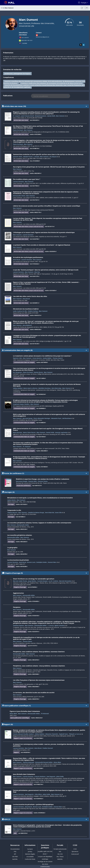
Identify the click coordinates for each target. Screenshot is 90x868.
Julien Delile (60, 777)
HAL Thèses (60, 857)
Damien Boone (38, 372)
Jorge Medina (32, 581)
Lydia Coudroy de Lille (20, 311)
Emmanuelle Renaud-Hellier (44, 762)
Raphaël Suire (64, 734)
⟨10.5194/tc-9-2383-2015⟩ (43, 158)
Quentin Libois (18, 157)
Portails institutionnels (60, 849)
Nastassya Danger (22, 481)
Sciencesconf (75, 854)
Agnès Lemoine (59, 625)
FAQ (15, 851)
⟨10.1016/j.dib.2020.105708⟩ (35, 118)
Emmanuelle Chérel (19, 196)
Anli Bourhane (67, 418)
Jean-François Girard (28, 116)
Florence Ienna (43, 481)
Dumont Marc (33, 481)
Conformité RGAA (30, 859)
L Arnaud (36, 157)
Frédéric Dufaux (33, 311)
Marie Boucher (18, 432)
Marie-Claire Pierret (29, 432)
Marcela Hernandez (65, 581)
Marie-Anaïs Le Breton (30, 388)
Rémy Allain (13, 714)
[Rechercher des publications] (69, 96)
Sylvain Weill (51, 116)
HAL (60, 851)
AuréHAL (15, 859)
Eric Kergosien (17, 372)
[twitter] (81, 45)
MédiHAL (60, 859)
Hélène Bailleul (18, 388)
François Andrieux (40, 777)
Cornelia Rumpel (42, 581)
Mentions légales (30, 854)
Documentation (15, 849)
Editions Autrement (13, 502)
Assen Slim (58, 513)
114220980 (24, 43)
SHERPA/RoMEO (45, 867)
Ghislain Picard (28, 157)
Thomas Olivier (27, 641)
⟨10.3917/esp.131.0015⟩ (66, 274)
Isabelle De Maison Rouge (36, 513)
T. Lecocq (51, 625)
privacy (30, 851)
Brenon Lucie (31, 562)
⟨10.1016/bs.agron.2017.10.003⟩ (22, 585)
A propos (30, 849)
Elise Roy (37, 272)
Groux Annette (37, 358)
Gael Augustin (51, 777)
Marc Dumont (60, 116)
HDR (45, 819)
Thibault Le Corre (74, 734)
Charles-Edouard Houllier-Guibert (23, 734)
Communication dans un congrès (45, 350)
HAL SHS (60, 854)
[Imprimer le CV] (87, 8)
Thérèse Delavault (28, 762)
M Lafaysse (53, 157)
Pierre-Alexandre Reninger (42, 418)
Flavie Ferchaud (18, 130)
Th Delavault (45, 714)
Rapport (45, 724)
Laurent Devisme (18, 182)
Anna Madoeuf (27, 325)
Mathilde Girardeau (45, 388)
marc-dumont (25, 38)
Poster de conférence (45, 473)
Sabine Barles (12, 500)
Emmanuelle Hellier (23, 525)
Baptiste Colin (17, 358)
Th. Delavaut (27, 447)
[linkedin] (84, 45)
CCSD (75, 849)
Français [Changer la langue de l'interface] (84, 3)
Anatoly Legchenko (61, 432)
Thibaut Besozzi (12, 513)
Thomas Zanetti (58, 358)
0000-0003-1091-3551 (27, 40)
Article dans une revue (45, 106)
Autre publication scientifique (45, 706)
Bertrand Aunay (28, 418)
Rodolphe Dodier (42, 562)
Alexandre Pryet (56, 418)
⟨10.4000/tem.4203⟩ (64, 132)
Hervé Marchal (50, 513)
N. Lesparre (17, 116)
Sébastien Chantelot (52, 734)
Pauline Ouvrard (48, 748)
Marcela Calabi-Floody (20, 581)
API (15, 854)
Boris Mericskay (57, 388)
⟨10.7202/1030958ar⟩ (46, 146)
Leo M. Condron (53, 581)
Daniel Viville (50, 432)
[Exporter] (83, 8)
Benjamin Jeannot (41, 116)
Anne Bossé (17, 260)
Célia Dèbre (38, 794)
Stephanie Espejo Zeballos (21, 404)
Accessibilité (30, 857)
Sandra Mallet (47, 358)
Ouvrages (45, 492)
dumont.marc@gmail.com (42, 37)
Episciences (75, 851)
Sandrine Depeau (18, 625)
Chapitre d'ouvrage (45, 573)
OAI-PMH (15, 857)
